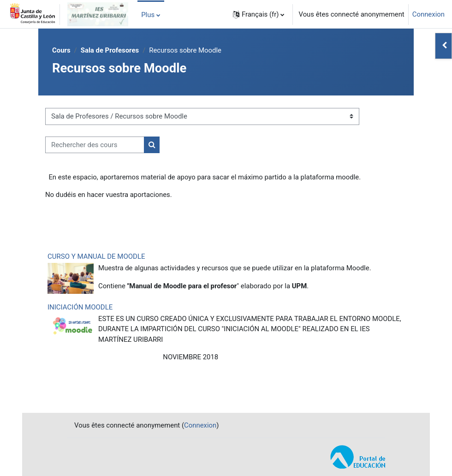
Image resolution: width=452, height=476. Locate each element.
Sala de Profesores (110, 50)
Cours (61, 50)
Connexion (428, 14)
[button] (259, 14)
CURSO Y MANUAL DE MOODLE (96, 256)
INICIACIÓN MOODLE (80, 307)
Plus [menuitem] (148, 15)
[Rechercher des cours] (95, 145)
